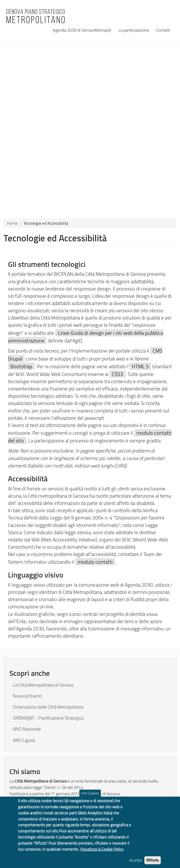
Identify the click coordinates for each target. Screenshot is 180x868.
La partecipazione (134, 30)
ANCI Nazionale (27, 729)
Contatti (163, 30)
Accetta (135, 864)
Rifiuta (153, 864)
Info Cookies (90, 797)
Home (12, 223)
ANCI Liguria (24, 740)
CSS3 (117, 374)
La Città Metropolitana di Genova (43, 685)
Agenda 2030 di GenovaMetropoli (82, 30)
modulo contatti (95, 562)
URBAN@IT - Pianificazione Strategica (48, 718)
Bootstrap (21, 366)
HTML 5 (140, 366)
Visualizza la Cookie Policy (102, 853)
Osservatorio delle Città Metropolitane (48, 707)
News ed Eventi (27, 696)
